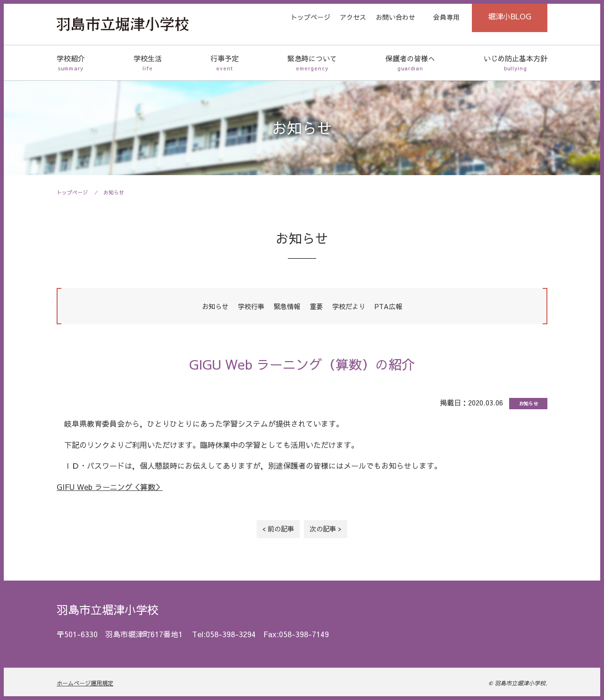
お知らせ (114, 192)
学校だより (349, 306)
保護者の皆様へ (410, 63)
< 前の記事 (278, 529)
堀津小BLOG (510, 16)
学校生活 (148, 63)
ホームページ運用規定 (85, 683)
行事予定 (225, 63)
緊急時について (312, 63)
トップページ (310, 17)
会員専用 (446, 17)
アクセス (353, 17)
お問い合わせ (395, 17)
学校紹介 (71, 63)
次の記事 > (326, 529)
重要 (316, 306)
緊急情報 (287, 306)
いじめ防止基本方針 (516, 63)
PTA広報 (388, 306)
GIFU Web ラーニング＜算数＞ (110, 487)
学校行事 (251, 306)
